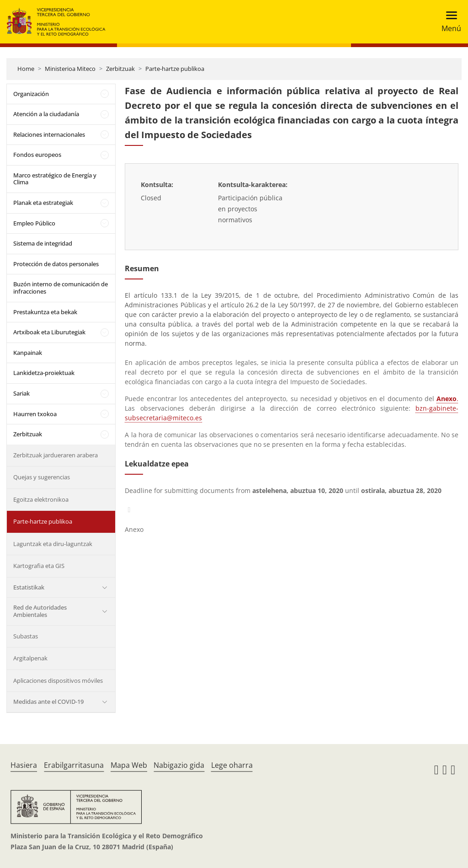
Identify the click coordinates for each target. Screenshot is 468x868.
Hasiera (24, 765)
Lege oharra (232, 765)
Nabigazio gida (179, 765)
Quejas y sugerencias (42, 477)
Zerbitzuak (120, 69)
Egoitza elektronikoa (41, 499)
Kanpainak (28, 353)
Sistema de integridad (43, 243)
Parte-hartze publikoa (175, 69)
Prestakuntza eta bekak (45, 312)
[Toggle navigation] (449, 22)
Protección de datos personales (56, 264)
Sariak (21, 393)
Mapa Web (129, 765)
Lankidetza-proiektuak (44, 373)
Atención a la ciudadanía (46, 114)
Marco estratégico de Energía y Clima (55, 179)
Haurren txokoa (35, 414)
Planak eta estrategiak (43, 203)
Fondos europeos (37, 155)
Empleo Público (34, 223)
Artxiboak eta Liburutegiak (49, 332)
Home (26, 69)
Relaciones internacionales (49, 134)
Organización (31, 94)
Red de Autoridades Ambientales (40, 611)
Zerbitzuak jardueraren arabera (56, 455)
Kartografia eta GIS (39, 566)
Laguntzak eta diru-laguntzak (53, 544)
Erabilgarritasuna (74, 765)
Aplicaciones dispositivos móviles (58, 680)
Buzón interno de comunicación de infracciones (61, 288)
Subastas (26, 636)
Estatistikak (29, 587)
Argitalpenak (30, 658)
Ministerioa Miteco (70, 69)
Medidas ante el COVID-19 (48, 702)
